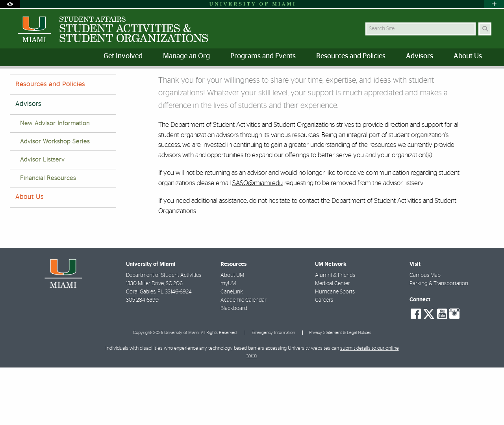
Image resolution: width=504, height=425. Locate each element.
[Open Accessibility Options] (10, 4)
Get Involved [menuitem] (123, 56)
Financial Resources (48, 236)
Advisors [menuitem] (420, 56)
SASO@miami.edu (258, 240)
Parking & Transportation (439, 341)
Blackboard (234, 366)
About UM (232, 333)
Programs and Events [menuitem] (263, 56)
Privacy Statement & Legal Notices (340, 390)
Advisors (45, 85)
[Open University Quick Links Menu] (494, 4)
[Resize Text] (469, 80)
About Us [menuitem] (468, 56)
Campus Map (425, 333)
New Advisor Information (55, 181)
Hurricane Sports (335, 349)
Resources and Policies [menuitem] (351, 56)
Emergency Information (273, 390)
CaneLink (232, 349)
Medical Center (333, 341)
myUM (228, 341)
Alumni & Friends (335, 333)
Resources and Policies (50, 142)
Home (17, 84)
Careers (324, 358)
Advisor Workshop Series (55, 199)
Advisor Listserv (42, 217)
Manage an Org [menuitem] (186, 56)
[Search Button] (485, 29)
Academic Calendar (244, 358)
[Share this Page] (488, 80)
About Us (30, 254)
